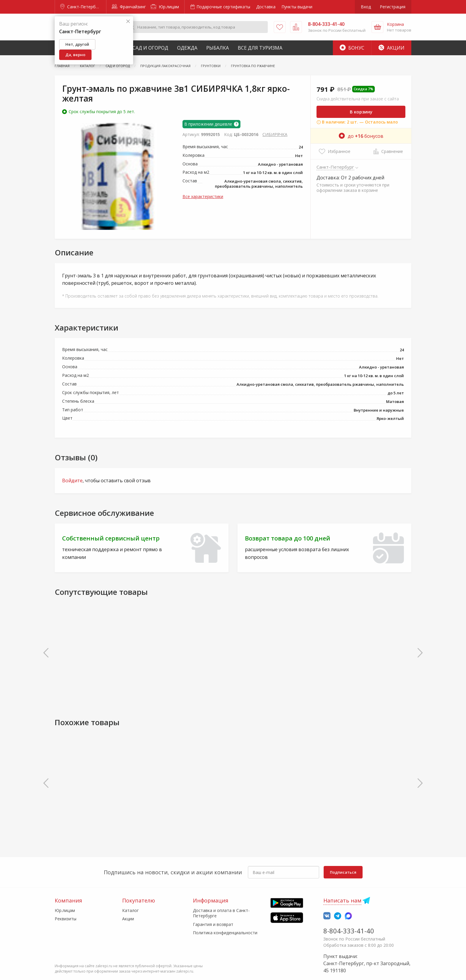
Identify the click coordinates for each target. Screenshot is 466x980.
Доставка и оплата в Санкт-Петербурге (221, 913)
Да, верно (75, 55)
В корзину (361, 112)
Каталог (130, 910)
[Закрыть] (128, 22)
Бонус (352, 48)
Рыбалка (218, 48)
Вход (366, 7)
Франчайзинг (129, 7)
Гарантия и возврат (213, 924)
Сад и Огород (150, 48)
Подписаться (343, 872)
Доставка (266, 7)
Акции (391, 48)
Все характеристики (203, 196)
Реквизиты (66, 919)
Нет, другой (77, 44)
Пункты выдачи (297, 7)
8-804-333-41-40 (349, 931)
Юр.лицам (165, 7)
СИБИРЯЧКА (275, 134)
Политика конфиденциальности (225, 933)
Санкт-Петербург (81, 7)
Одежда (187, 48)
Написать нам (342, 900)
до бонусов (361, 136)
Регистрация (393, 7)
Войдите (72, 480)
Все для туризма (260, 48)
